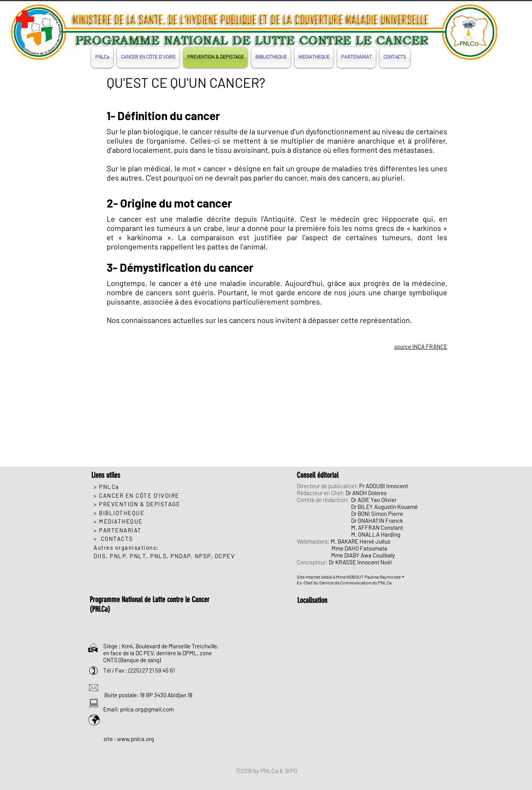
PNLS (158, 556)
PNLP (118, 556)
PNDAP (181, 556)
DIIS (100, 556)
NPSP (203, 556)
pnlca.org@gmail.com (147, 709)
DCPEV (225, 556)
